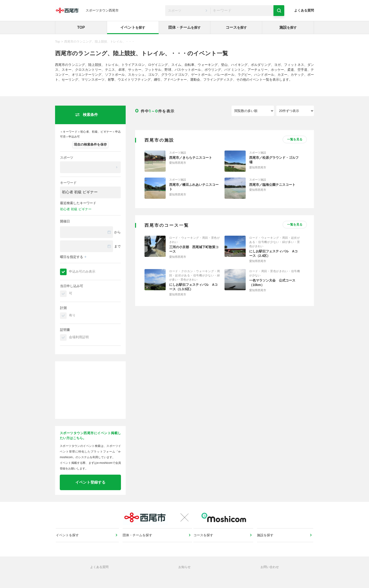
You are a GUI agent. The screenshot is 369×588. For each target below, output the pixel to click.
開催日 (65, 221)
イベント (133, 27)
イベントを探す (69, 542)
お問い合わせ (270, 577)
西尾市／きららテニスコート (191, 158)
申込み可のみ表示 (82, 271)
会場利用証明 (79, 337)
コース (236, 27)
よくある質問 (304, 10)
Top (58, 42)
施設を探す (266, 542)
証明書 (65, 330)
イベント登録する (90, 482)
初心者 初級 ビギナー (76, 209)
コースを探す (205, 542)
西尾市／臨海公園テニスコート (272, 185)
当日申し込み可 (72, 286)
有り (72, 315)
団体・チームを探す (138, 542)
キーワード (68, 183)
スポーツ (67, 158)
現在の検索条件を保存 (90, 144)
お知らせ (184, 577)
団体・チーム (184, 27)
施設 (288, 27)
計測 (63, 308)
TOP (81, 27)
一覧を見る (295, 139)
